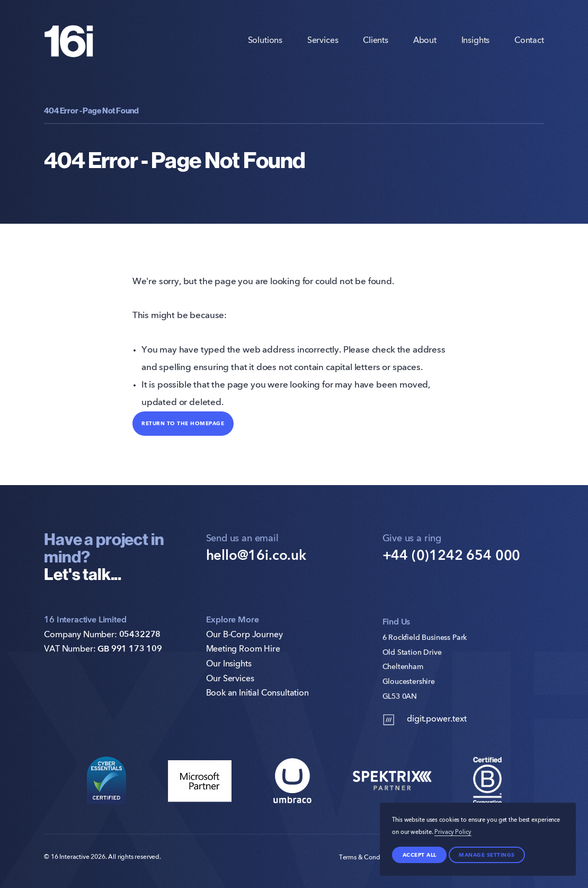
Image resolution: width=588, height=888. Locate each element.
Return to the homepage (183, 423)
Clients (376, 41)
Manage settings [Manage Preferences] (487, 855)
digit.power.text (425, 720)
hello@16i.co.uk (256, 556)
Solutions (265, 41)
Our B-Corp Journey (244, 635)
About (425, 41)
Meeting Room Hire (243, 649)
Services (323, 41)
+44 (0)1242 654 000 (452, 556)
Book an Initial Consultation (257, 693)
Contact (529, 41)
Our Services (230, 679)
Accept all (420, 855)
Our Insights (229, 664)
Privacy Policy (453, 833)
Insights (476, 41)
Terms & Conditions (367, 858)
